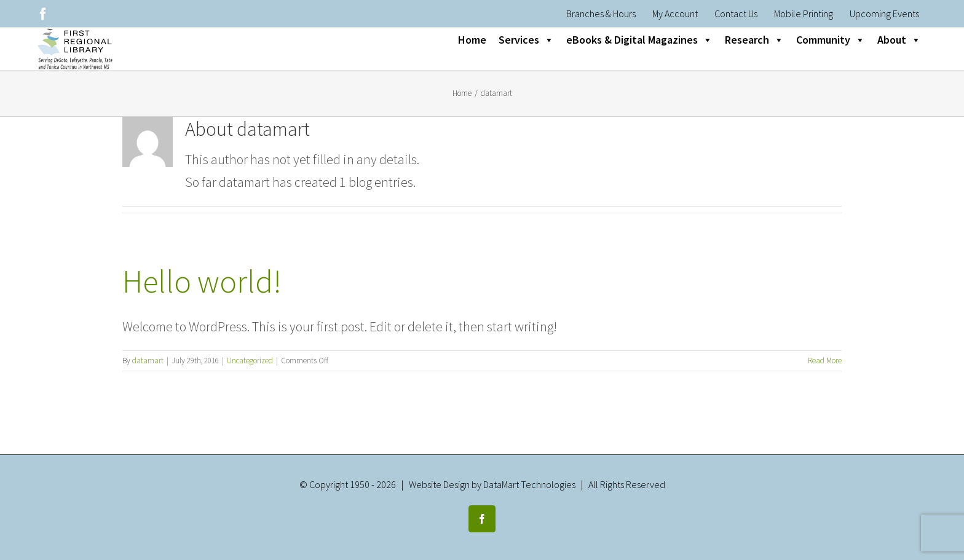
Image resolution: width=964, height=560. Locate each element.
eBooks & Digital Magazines (639, 40)
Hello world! (202, 281)
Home (472, 40)
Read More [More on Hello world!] (825, 361)
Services (526, 40)
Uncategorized (250, 361)
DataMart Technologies (529, 484)
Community (831, 40)
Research (754, 40)
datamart (148, 361)
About (899, 40)
